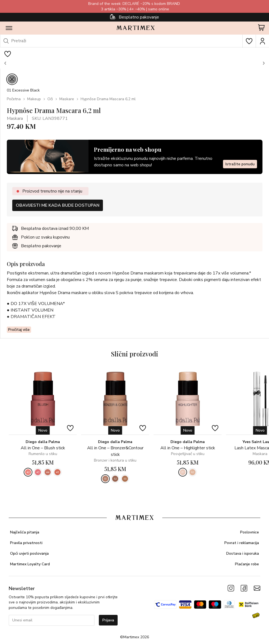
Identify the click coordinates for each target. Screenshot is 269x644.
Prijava (108, 620)
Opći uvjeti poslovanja (29, 553)
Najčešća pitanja (25, 532)
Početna (14, 99)
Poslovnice (250, 532)
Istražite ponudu (240, 164)
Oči (50, 99)
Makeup (34, 99)
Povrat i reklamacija (242, 543)
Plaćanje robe (247, 564)
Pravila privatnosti (26, 543)
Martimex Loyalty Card (30, 564)
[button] (5, 63)
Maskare (67, 99)
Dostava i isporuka (243, 553)
